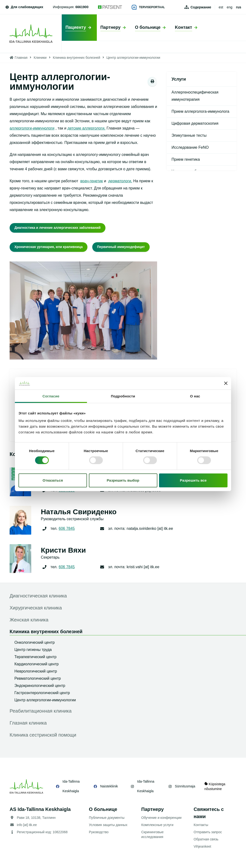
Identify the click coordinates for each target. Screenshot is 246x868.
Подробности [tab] (123, 396)
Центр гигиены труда (33, 650)
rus (239, 7)
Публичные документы (107, 818)
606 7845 (67, 528)
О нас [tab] (195, 396)
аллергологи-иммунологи (32, 128)
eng (230, 7)
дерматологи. (120, 181)
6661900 (82, 7)
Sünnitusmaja (185, 786)
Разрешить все (193, 480)
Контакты (201, 825)
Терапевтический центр (35, 657)
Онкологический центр (35, 642)
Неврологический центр (36, 671)
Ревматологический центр (38, 678)
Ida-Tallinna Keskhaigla (71, 786)
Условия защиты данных (108, 825)
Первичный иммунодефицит (122, 247)
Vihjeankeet (202, 846)
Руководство (99, 832)
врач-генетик (92, 181)
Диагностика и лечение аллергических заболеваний (58, 228)
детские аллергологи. (87, 128)
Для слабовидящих (24, 7)
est (221, 7)
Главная (21, 58)
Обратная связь (206, 839)
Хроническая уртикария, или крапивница (49, 247)
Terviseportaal (148, 7)
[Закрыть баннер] (226, 383)
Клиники (40, 58)
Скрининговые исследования (152, 834)
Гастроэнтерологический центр (42, 693)
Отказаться (53, 480)
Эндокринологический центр (40, 686)
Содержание (201, 7)
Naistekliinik (109, 786)
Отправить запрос (208, 832)
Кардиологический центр (37, 664)
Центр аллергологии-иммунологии (45, 700)
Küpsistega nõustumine (215, 786)
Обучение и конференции (161, 818)
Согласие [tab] (51, 396)
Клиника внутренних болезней (77, 58)
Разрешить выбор (123, 480)
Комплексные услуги (157, 825)
